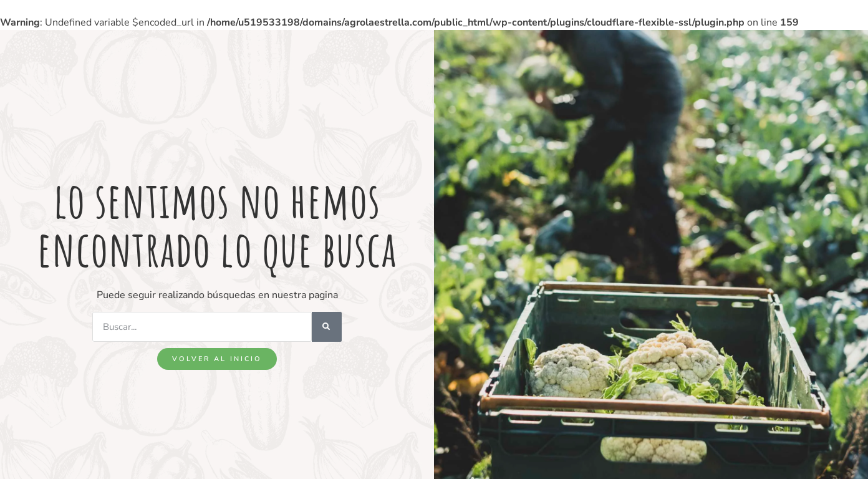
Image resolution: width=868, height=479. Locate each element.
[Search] (327, 327)
